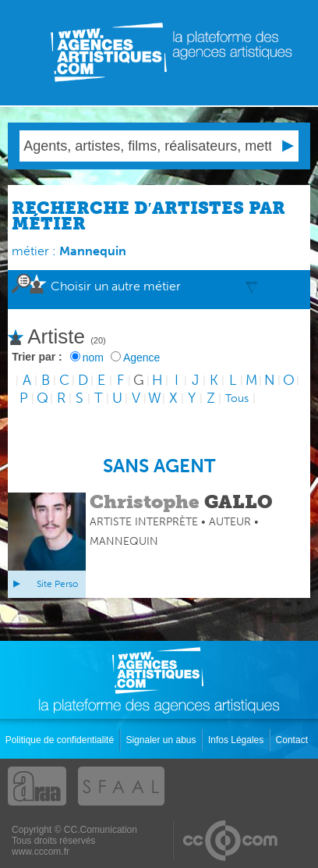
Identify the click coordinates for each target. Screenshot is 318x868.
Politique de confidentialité (61, 740)
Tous (237, 398)
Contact (293, 740)
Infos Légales (237, 740)
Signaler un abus (162, 740)
